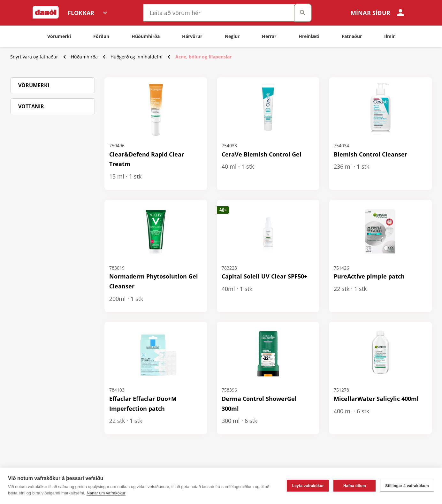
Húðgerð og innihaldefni (137, 57)
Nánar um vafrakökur (106, 493)
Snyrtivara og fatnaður (34, 57)
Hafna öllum (355, 486)
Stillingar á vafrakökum (407, 486)
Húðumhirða (84, 57)
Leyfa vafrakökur (308, 486)
